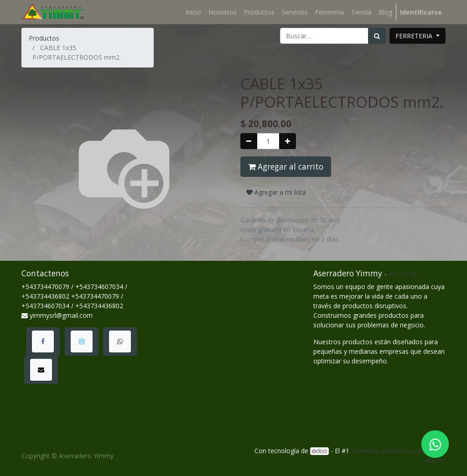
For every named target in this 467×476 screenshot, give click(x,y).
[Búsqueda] (377, 36)
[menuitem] (193, 12)
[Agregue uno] (288, 141)
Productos (44, 38)
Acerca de (403, 274)
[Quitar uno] (249, 141)
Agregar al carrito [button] (286, 166)
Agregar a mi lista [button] (276, 192)
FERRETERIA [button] (415, 36)
